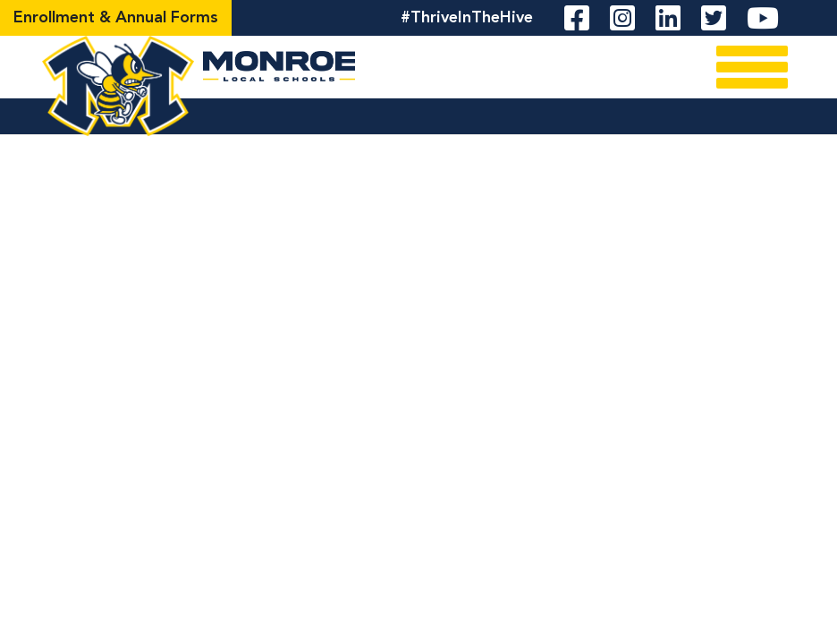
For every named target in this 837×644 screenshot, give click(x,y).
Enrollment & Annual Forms (116, 18)
